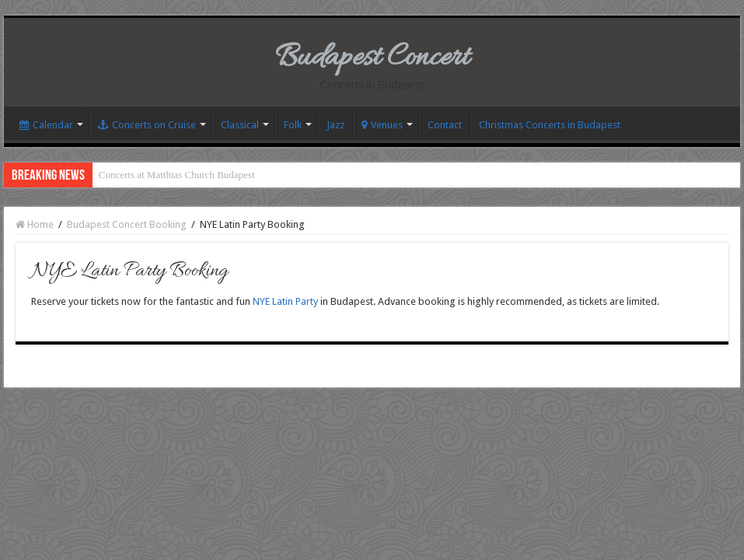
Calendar (46, 125)
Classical (240, 125)
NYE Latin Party (285, 301)
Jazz (335, 125)
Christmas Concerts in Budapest (550, 125)
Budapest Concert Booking (127, 224)
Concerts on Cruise (147, 125)
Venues (382, 125)
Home (35, 224)
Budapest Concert (372, 58)
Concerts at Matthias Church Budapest (177, 175)
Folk (293, 125)
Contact (445, 125)
